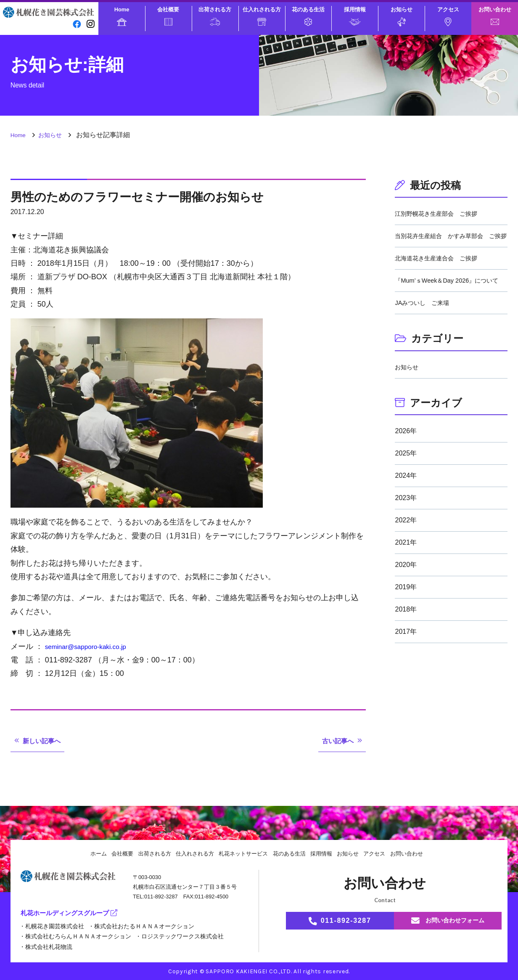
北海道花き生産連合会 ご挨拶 (442, 268)
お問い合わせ (495, 16)
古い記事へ (335, 741)
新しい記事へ (45, 741)
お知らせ (402, 16)
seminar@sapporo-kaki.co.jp (93, 646)
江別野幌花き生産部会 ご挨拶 (442, 213)
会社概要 (168, 16)
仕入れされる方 (262, 16)
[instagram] (90, 24)
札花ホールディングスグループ (72, 914)
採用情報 (355, 16)
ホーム (88, 853)
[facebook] (75, 24)
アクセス (448, 16)
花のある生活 (308, 16)
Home (122, 16)
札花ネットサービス (243, 853)
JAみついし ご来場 (426, 323)
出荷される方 (215, 16)
